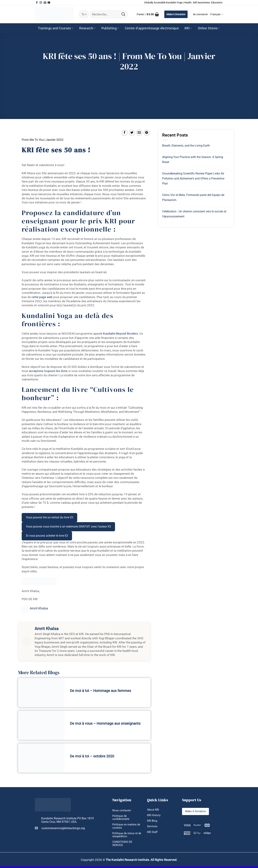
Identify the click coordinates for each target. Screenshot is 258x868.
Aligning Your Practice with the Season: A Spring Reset (193, 160)
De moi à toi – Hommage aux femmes (100, 691)
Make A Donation (176, 14)
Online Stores (209, 28)
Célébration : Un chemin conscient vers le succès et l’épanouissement (194, 214)
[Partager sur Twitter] (132, 133)
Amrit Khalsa (39, 608)
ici (105, 272)
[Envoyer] (123, 14)
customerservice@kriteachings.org (60, 828)
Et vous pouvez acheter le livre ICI (47, 536)
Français (217, 14)
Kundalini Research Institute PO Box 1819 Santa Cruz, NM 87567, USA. (67, 820)
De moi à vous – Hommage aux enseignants (105, 723)
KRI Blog (152, 821)
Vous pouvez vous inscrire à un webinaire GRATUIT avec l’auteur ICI (68, 527)
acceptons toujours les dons (48, 371)
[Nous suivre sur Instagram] (41, 3)
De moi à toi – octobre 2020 (92, 756)
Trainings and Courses (56, 28)
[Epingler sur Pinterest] (147, 133)
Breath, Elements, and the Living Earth (186, 146)
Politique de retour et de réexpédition (125, 836)
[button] (148, 14)
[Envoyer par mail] (139, 133)
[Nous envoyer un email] (45, 3)
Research (87, 28)
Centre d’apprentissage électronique (152, 28)
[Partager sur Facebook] (125, 133)
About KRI (153, 810)
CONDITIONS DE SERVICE (123, 845)
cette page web (42, 297)
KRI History (154, 815)
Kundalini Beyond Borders (120, 334)
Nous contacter (122, 810)
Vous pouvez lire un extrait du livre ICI (50, 517)
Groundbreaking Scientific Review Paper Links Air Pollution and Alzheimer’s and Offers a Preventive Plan (193, 178)
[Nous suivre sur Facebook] (37, 3)
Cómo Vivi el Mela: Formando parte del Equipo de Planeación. (193, 197)
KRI (188, 28)
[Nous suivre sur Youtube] (49, 3)
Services (152, 827)
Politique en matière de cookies (127, 827)
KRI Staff (153, 833)
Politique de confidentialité (121, 818)
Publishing (110, 28)
